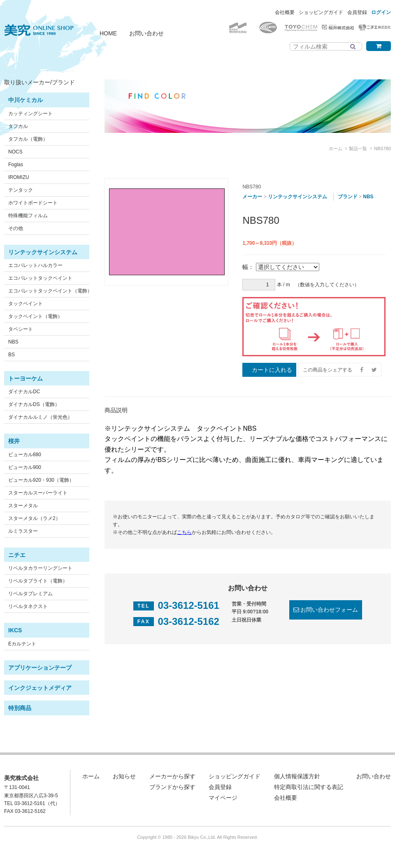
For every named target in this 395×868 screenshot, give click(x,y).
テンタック (21, 190)
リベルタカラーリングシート (40, 568)
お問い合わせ (146, 33)
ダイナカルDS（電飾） (34, 404)
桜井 (14, 441)
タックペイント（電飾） (35, 316)
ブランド (348, 197)
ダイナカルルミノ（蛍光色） (40, 417)
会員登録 (357, 12)
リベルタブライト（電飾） (38, 581)
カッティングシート (30, 114)
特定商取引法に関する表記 (309, 787)
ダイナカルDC (24, 392)
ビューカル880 (25, 455)
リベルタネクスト (28, 606)
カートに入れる (272, 370)
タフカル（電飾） (28, 139)
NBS (13, 342)
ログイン (381, 12)
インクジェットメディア (40, 688)
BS (12, 355)
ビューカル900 (25, 467)
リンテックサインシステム (43, 252)
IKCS (15, 630)
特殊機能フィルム (28, 216)
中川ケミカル (26, 100)
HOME (108, 33)
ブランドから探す (172, 787)
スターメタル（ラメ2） (34, 518)
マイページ (223, 798)
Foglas (16, 165)
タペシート (21, 329)
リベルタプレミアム (30, 594)
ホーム (336, 149)
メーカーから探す (172, 776)
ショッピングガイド (321, 12)
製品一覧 (358, 149)
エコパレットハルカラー (35, 265)
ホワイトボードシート (33, 203)
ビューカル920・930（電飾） (41, 480)
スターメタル (23, 506)
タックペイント (26, 304)
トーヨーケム (26, 378)
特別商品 (20, 708)
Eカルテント (22, 644)
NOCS (15, 152)
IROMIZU (19, 177)
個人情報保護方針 (297, 776)
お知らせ (124, 776)
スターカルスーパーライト (38, 493)
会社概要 (285, 12)
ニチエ (17, 555)
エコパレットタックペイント (40, 278)
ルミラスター (23, 531)
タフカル (18, 126)
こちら (184, 532)
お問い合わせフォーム (329, 610)
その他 (16, 228)
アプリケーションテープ (40, 668)
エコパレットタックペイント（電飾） (50, 291)
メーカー (252, 197)
